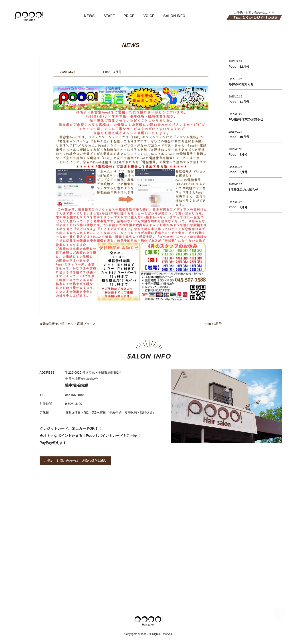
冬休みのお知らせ (241, 84)
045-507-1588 (94, 460)
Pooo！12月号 (239, 67)
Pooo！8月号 (238, 172)
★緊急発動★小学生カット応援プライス (68, 324)
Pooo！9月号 (238, 154)
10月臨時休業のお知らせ (246, 119)
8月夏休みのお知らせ (244, 190)
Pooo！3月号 (213, 324)
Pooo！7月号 (238, 207)
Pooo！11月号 (239, 102)
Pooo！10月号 (239, 137)
